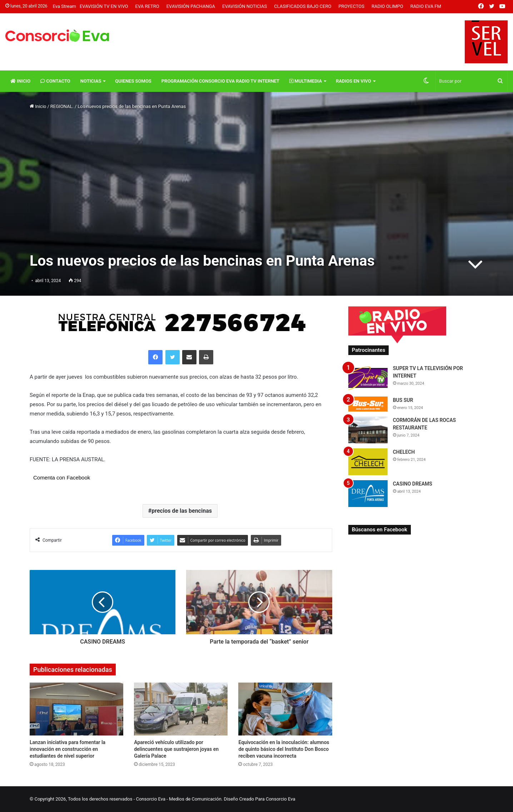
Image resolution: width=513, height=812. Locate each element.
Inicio (20, 81)
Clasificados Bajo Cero (303, 6)
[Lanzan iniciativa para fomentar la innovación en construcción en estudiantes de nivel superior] (76, 709)
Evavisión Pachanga (191, 6)
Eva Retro (147, 6)
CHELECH (404, 452)
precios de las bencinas (182, 511)
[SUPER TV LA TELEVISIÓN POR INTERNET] (368, 378)
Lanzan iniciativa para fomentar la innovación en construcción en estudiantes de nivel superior (68, 749)
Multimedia (306, 81)
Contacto (55, 81)
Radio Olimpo (387, 6)
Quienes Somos (133, 81)
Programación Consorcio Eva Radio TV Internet (220, 81)
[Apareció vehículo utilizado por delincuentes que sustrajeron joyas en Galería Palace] (181, 709)
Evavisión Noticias (245, 6)
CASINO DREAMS (413, 484)
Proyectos (351, 6)
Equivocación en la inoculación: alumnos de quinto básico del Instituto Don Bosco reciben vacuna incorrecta (284, 749)
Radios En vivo (353, 81)
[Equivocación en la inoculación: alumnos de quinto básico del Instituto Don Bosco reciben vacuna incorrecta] (285, 709)
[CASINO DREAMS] (368, 494)
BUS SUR (403, 400)
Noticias (91, 81)
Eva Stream (64, 6)
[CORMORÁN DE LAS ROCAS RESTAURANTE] (368, 430)
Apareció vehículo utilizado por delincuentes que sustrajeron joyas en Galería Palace (176, 749)
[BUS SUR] (368, 404)
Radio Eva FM (426, 6)
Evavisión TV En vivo (104, 6)
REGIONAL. (62, 106)
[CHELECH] (368, 462)
